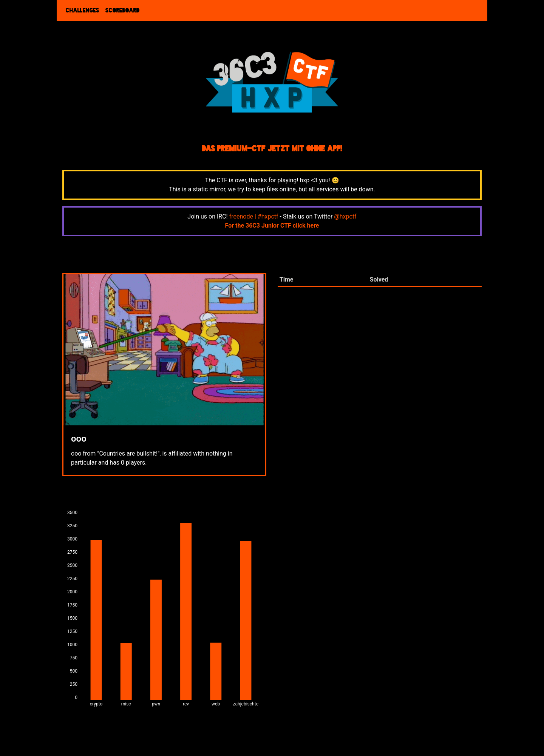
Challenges (83, 11)
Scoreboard (123, 11)
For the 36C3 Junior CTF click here (272, 226)
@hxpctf (345, 216)
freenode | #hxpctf (254, 216)
